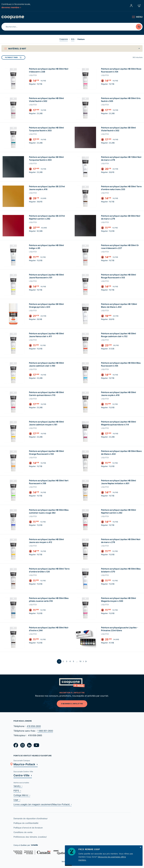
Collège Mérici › (22, 795)
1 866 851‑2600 (45, 731)
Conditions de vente (23, 832)
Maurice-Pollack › (26, 764)
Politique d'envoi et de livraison (28, 828)
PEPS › (17, 791)
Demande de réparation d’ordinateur (31, 818)
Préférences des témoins (30, 837)
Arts (73, 39)
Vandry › (18, 786)
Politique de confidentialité (26, 823)
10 (80, 661)
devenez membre (11, 7)
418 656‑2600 (34, 726)
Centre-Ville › (23, 775)
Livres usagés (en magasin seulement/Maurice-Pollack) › (43, 804)
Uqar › (17, 800)
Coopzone (64, 39)
